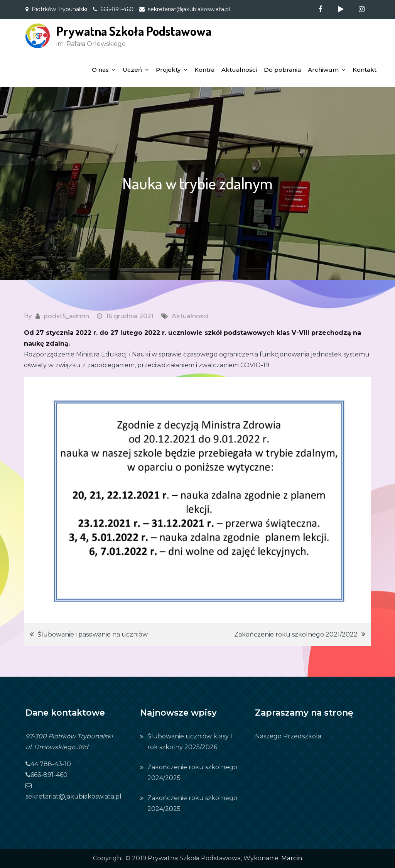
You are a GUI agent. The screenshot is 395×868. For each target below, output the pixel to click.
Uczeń (132, 70)
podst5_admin (66, 316)
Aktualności (239, 70)
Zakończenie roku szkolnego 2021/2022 (296, 634)
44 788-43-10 (48, 764)
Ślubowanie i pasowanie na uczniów (93, 634)
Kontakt (365, 70)
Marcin (292, 858)
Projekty (168, 70)
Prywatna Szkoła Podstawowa (134, 31)
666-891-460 (117, 9)
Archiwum (323, 70)
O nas (100, 70)
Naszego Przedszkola (288, 736)
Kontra (204, 70)
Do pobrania (282, 70)
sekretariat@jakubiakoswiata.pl (189, 9)
